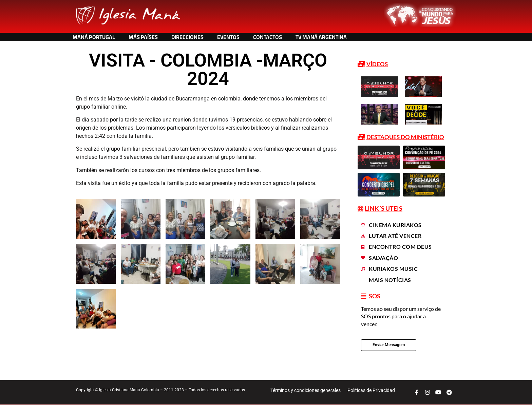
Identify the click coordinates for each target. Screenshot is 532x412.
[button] (373, 64)
